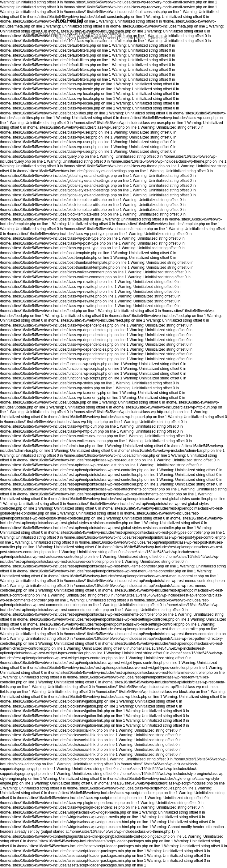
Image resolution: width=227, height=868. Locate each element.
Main (60, 38)
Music (84, 38)
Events (110, 38)
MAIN (28, 22)
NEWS (28, 28)
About (141, 38)
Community (158, 38)
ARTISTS (45, 33)
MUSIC (31, 33)
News (71, 38)
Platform (126, 38)
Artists (97, 38)
